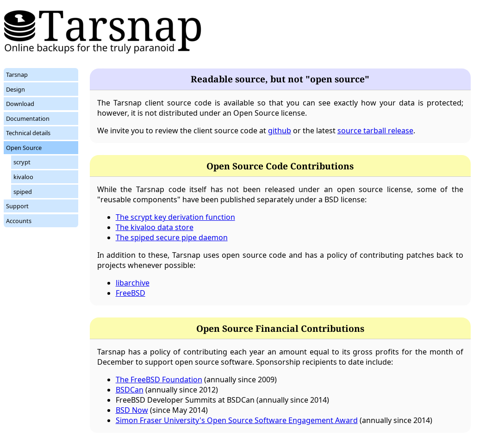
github (280, 131)
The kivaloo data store (155, 227)
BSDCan (130, 390)
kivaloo (23, 177)
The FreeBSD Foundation (159, 380)
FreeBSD (131, 293)
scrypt (22, 162)
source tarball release (375, 131)
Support (17, 206)
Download (20, 104)
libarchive (133, 283)
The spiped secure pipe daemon (172, 237)
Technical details (28, 133)
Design (16, 89)
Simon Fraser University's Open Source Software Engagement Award (237, 420)
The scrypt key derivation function (175, 217)
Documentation (28, 118)
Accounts (19, 221)
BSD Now (132, 410)
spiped (23, 192)
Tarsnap (17, 75)
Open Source (24, 148)
